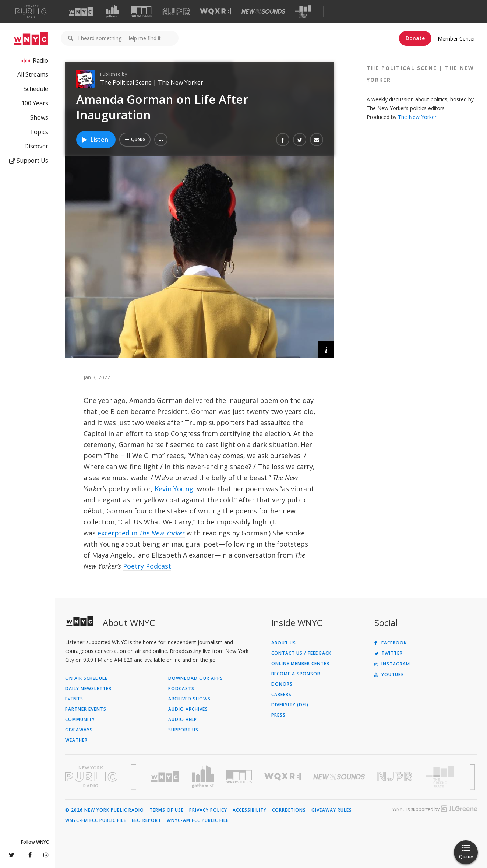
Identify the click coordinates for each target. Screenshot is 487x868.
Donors (282, 684)
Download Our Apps (196, 678)
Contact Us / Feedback (301, 653)
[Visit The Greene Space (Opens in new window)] (303, 12)
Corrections (289, 810)
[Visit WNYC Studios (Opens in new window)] (142, 11)
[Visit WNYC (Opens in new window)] (81, 11)
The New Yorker (417, 117)
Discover (36, 146)
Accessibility (250, 810)
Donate (415, 38)
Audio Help (183, 720)
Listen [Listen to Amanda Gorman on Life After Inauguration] (95, 140)
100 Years (35, 103)
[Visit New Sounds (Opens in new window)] (263, 11)
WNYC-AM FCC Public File (198, 820)
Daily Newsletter (88, 689)
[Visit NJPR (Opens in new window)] (176, 12)
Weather (76, 740)
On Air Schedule (86, 678)
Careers (281, 695)
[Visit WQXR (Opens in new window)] (216, 12)
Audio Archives (188, 709)
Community (80, 720)
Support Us (29, 161)
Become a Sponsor (296, 674)
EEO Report (147, 820)
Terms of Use (167, 810)
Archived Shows (189, 699)
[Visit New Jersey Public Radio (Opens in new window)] (396, 776)
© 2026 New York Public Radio (105, 810)
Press (278, 715)
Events (74, 699)
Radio (40, 60)
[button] (161, 140)
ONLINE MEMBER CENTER (300, 664)
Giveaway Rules (332, 810)
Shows (39, 117)
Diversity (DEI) (290, 705)
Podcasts (181, 689)
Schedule (36, 89)
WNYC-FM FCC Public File (96, 820)
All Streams (33, 74)
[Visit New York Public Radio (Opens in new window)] (91, 777)
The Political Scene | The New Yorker (152, 82)
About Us (284, 643)
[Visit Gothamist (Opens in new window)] (112, 11)
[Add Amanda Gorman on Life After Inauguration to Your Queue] (135, 140)
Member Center (456, 38)
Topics (39, 132)
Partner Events (86, 709)
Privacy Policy (208, 810)
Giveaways (79, 730)
